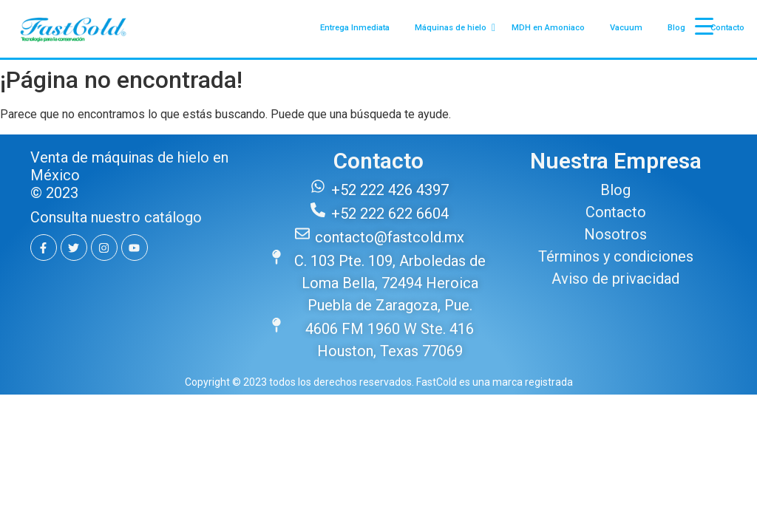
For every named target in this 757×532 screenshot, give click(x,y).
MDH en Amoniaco (548, 28)
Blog (676, 28)
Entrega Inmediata (355, 28)
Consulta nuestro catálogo (116, 217)
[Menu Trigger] (705, 26)
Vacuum (626, 28)
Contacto (727, 28)
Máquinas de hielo (453, 28)
